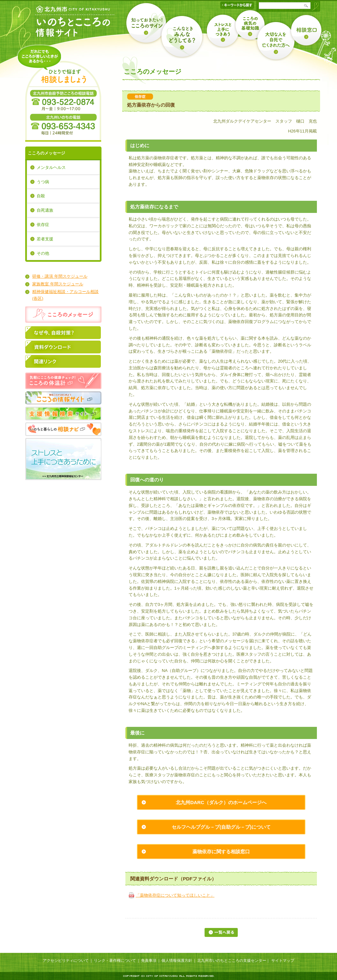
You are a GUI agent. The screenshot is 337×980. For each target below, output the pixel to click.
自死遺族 (45, 210)
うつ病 (43, 182)
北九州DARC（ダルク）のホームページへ (221, 802)
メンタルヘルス (51, 167)
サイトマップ (283, 961)
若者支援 (45, 239)
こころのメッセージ (46, 153)
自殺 (41, 196)
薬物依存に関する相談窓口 (221, 852)
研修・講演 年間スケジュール (60, 276)
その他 (43, 253)
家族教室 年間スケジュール (58, 284)
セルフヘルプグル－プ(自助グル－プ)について (221, 827)
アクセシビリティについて (66, 961)
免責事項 (149, 961)
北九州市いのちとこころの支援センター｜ (234, 961)
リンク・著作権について (115, 961)
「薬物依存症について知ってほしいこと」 (175, 895)
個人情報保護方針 (177, 961)
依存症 (43, 225)
